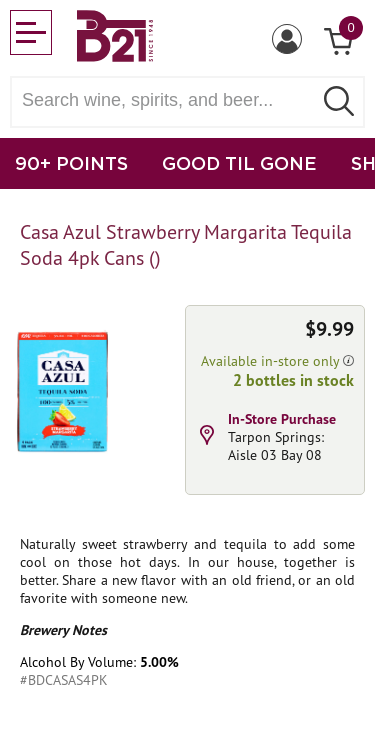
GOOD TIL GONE (239, 163)
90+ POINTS (71, 163)
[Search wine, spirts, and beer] (167, 100)
